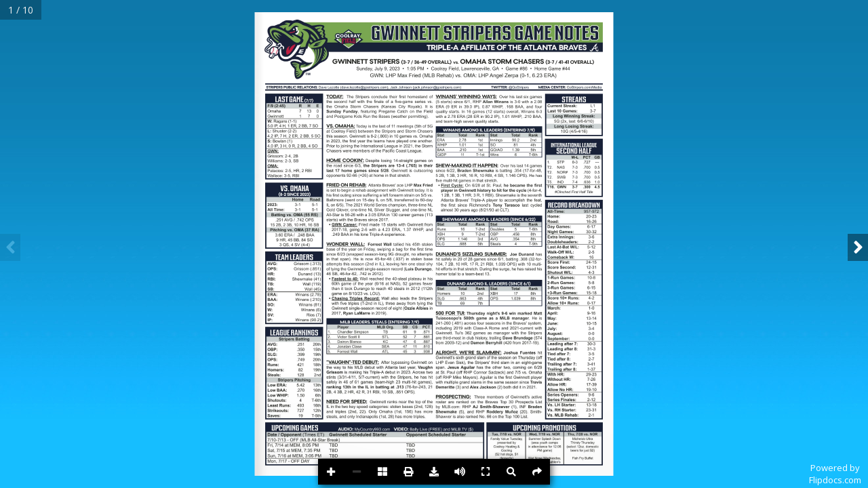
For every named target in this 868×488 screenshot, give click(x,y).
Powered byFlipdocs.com (835, 474)
